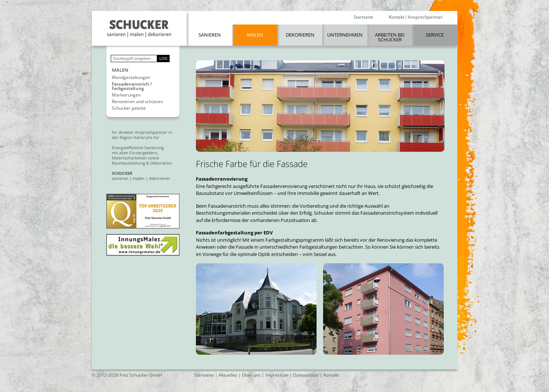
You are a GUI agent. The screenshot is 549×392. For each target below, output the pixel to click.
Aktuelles (228, 375)
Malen (255, 35)
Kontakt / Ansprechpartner (416, 17)
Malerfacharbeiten (129, 158)
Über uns (251, 375)
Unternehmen (345, 35)
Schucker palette (129, 108)
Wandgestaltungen (131, 78)
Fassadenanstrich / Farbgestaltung (132, 86)
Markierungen (126, 95)
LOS (163, 59)
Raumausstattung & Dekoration (142, 163)
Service (435, 35)
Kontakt (331, 375)
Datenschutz (306, 375)
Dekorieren (300, 35)
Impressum (277, 375)
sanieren (120, 178)
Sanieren (210, 35)
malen (139, 178)
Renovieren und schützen (137, 102)
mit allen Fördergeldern (135, 153)
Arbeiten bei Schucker (390, 37)
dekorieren (159, 178)
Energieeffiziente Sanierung (138, 148)
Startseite (363, 17)
